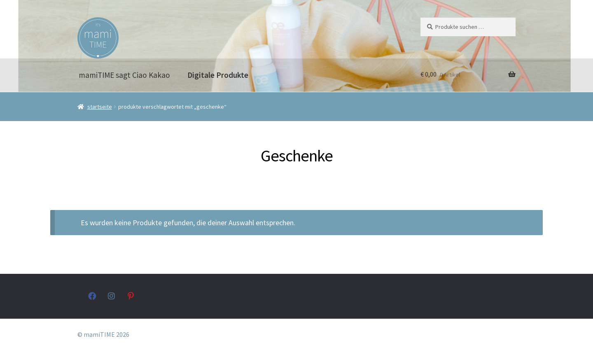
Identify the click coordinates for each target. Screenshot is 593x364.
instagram (112, 296)
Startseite (100, 107)
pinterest (132, 296)
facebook (92, 296)
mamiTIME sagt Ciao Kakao (124, 75)
